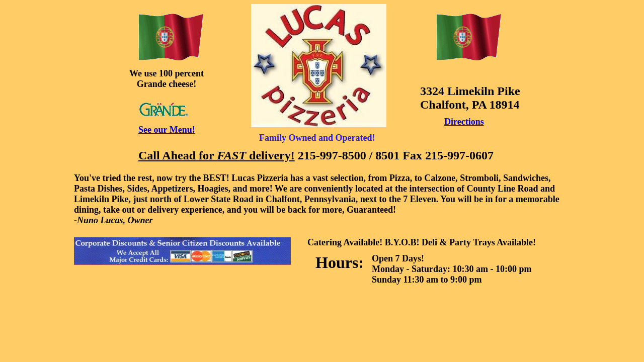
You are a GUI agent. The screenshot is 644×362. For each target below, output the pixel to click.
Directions (464, 122)
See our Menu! (167, 130)
